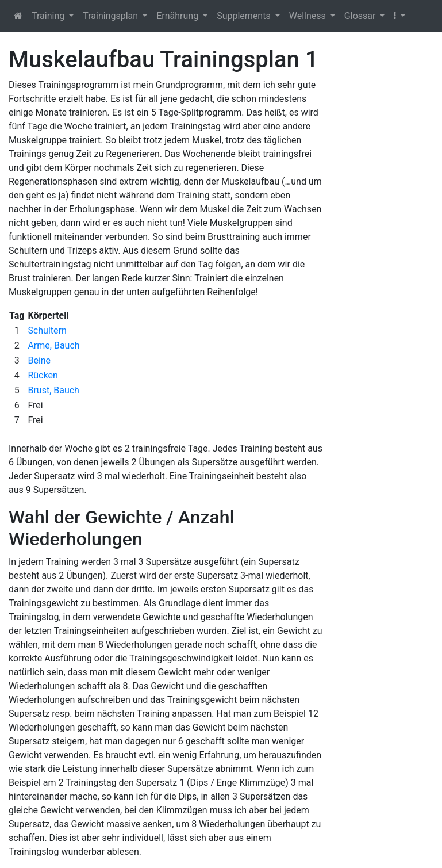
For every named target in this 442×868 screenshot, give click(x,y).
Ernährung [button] (178, 16)
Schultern (47, 330)
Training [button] (49, 16)
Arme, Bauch (53, 345)
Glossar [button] (361, 16)
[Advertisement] (387, 219)
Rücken (43, 375)
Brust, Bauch (53, 390)
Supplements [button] (245, 16)
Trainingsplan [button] (112, 16)
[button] (399, 16)
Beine (39, 360)
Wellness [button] (309, 16)
